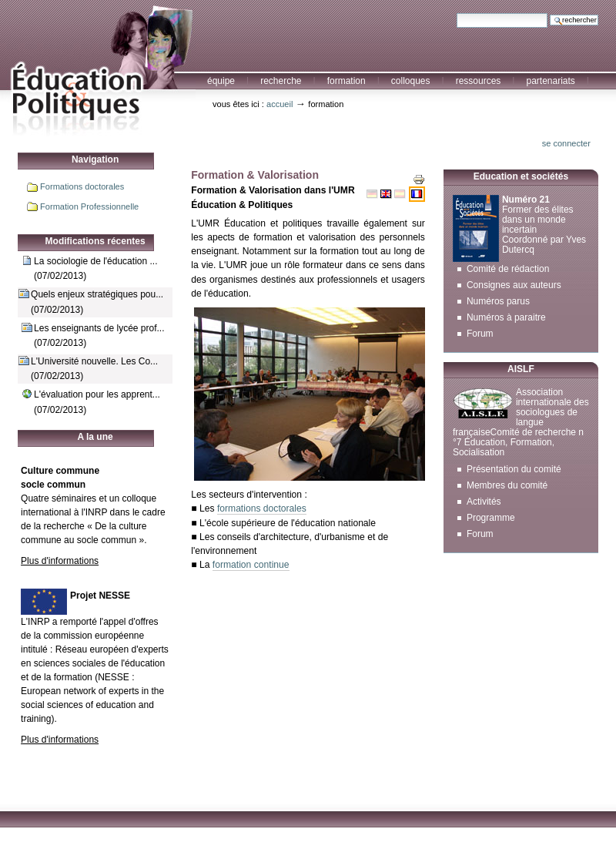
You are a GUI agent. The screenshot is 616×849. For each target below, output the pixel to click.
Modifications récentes (95, 241)
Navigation (95, 159)
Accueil (280, 104)
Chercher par (456, 13)
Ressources (479, 81)
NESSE (114, 677)
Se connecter (566, 143)
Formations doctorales (82, 186)
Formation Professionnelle (89, 206)
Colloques (411, 81)
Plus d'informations (60, 561)
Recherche (281, 81)
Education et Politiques (98, 69)
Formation (346, 81)
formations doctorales (262, 508)
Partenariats (550, 81)
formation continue (251, 565)
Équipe (221, 81)
